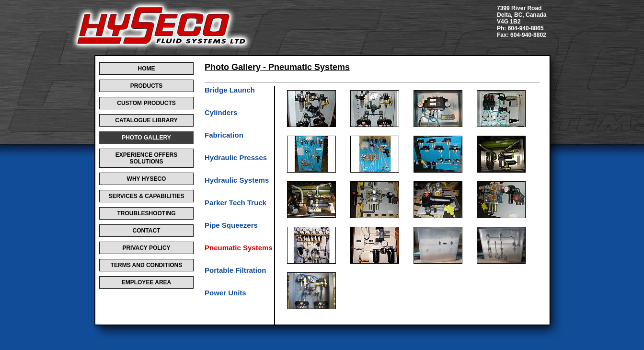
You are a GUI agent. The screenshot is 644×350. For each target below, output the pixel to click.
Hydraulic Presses (236, 157)
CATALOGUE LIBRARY (146, 120)
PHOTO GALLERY (146, 138)
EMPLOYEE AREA (147, 282)
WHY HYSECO (147, 179)
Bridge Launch (230, 90)
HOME (147, 69)
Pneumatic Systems (239, 248)
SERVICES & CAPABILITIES (146, 196)
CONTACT (147, 231)
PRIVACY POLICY (146, 248)
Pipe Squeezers (231, 225)
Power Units (225, 293)
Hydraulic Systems (237, 180)
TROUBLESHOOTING (147, 213)
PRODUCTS (146, 86)
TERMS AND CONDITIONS (147, 265)
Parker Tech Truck (236, 203)
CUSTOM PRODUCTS (146, 103)
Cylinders (221, 112)
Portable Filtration (235, 270)
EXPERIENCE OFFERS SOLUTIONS (146, 158)
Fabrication (224, 135)
